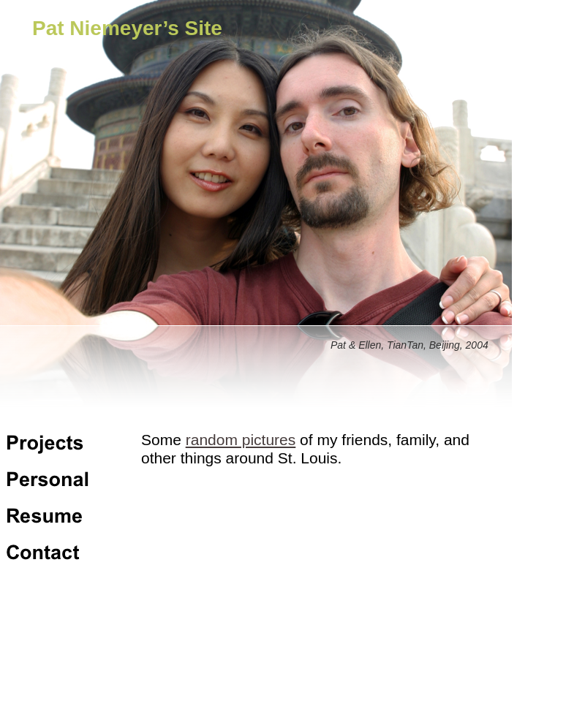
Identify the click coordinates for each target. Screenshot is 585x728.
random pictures (241, 440)
